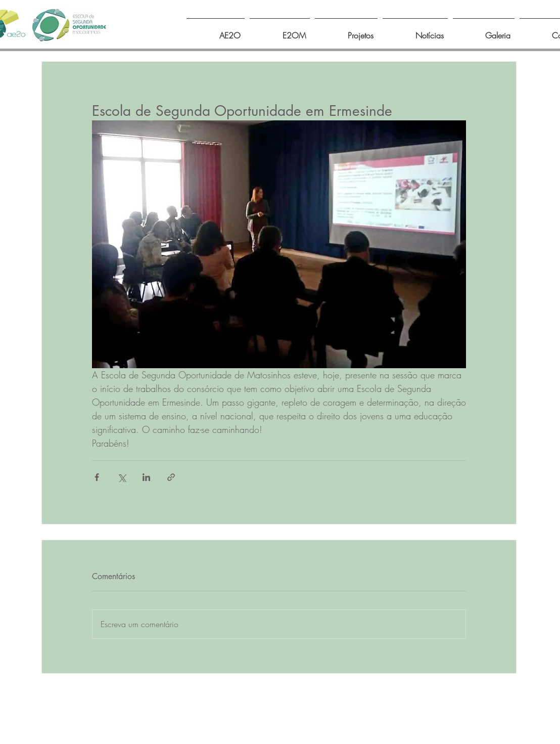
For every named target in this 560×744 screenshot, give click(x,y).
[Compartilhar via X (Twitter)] (122, 477)
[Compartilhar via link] (171, 477)
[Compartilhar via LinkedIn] (146, 477)
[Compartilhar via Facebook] (97, 477)
